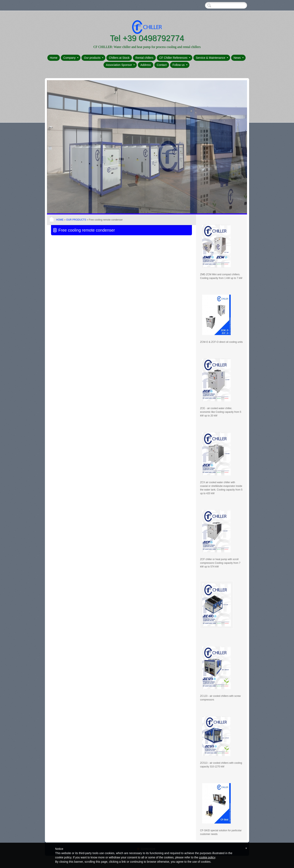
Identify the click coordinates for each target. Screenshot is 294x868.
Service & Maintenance (212, 58)
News (239, 58)
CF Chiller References (175, 58)
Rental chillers (144, 58)
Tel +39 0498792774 (147, 38)
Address (145, 65)
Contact (162, 65)
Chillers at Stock (119, 58)
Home (54, 58)
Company (71, 58)
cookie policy (207, 857)
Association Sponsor (120, 65)
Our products (94, 58)
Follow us (180, 65)
